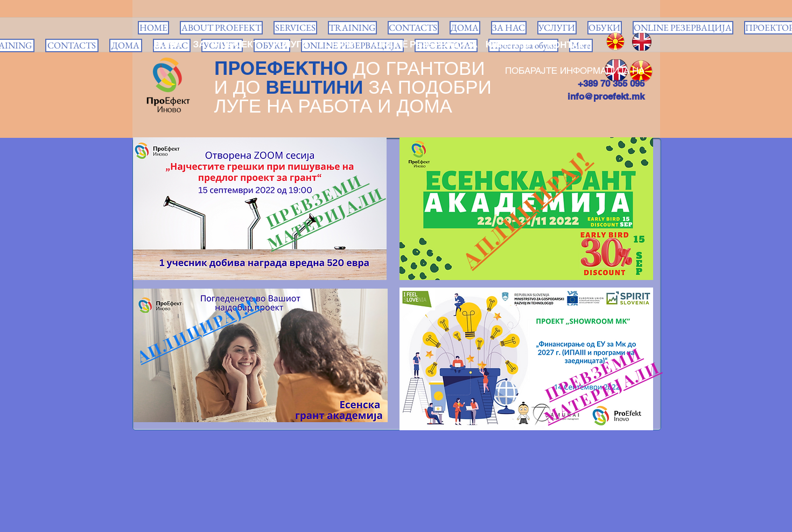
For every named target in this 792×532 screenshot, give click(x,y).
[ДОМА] (168, 45)
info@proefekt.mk (606, 96)
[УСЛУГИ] (290, 45)
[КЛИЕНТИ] (507, 45)
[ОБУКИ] (341, 45)
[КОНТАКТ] (569, 45)
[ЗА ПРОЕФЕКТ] (226, 45)
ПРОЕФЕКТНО (281, 68)
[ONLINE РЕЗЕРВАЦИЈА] (426, 45)
